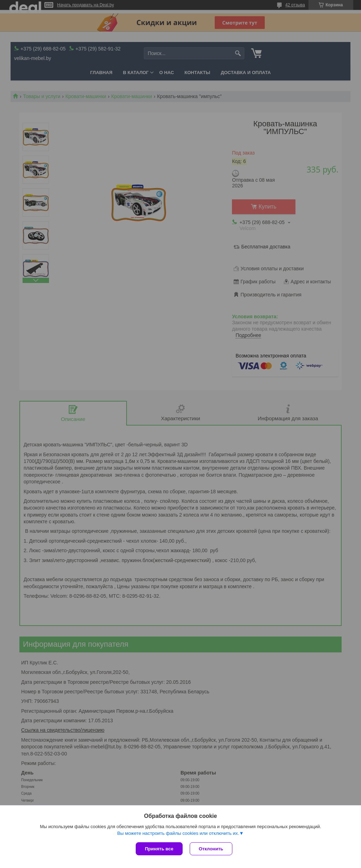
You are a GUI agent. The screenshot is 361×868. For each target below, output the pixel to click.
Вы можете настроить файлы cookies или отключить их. (178, 833)
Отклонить (211, 849)
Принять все (159, 849)
